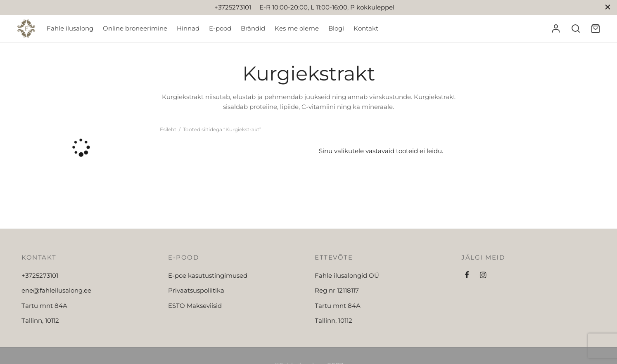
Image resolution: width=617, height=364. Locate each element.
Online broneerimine (135, 28)
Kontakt (366, 28)
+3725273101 (40, 275)
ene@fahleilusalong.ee (56, 290)
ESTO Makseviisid (195, 306)
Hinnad (188, 28)
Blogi (336, 28)
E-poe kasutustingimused (208, 275)
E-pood (220, 28)
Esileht (168, 129)
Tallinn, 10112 (40, 320)
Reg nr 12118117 (337, 290)
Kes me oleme (297, 28)
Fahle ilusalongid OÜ (347, 275)
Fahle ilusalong (70, 28)
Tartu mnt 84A (44, 306)
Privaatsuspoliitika (196, 290)
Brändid (253, 28)
